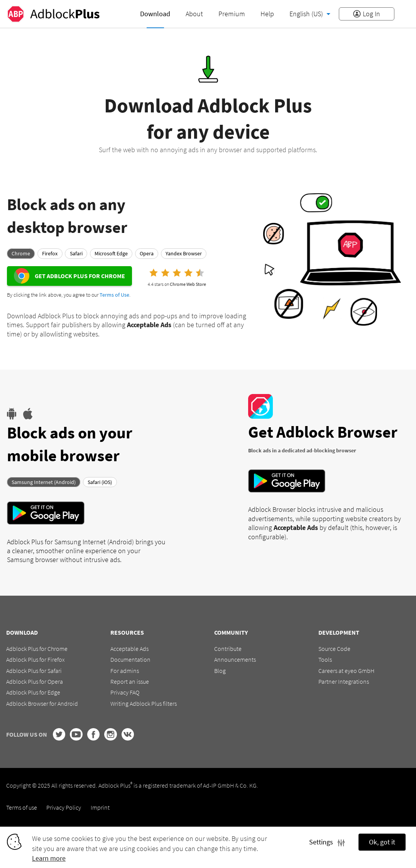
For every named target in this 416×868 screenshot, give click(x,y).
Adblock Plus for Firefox (36, 659)
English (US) (307, 14)
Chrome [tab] (21, 253)
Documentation (130, 659)
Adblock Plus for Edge (33, 692)
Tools (325, 659)
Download (155, 14)
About (194, 14)
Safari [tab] (76, 253)
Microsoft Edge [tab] (111, 253)
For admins (125, 671)
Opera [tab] (147, 253)
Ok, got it (382, 842)
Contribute (228, 649)
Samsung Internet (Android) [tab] (44, 482)
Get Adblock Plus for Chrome (80, 276)
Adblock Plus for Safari (34, 671)
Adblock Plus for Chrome (37, 649)
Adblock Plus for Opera (35, 681)
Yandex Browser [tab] (184, 253)
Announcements (235, 659)
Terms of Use (114, 295)
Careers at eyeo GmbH (346, 671)
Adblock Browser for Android (42, 703)
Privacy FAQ (125, 692)
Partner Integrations (344, 681)
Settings (327, 842)
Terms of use (22, 807)
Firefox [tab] (50, 253)
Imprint (100, 807)
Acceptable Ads (129, 649)
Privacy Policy (64, 807)
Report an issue (130, 681)
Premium (232, 14)
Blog (220, 671)
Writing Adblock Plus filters (144, 703)
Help (267, 14)
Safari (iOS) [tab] (100, 482)
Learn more (49, 858)
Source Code (334, 649)
